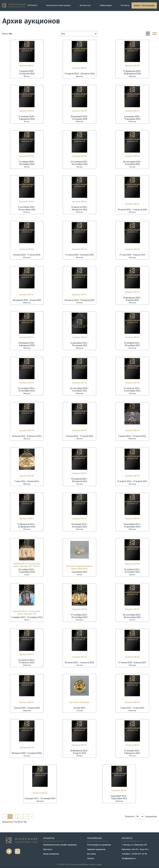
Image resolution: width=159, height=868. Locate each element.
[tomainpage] (14, 6)
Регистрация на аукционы (99, 845)
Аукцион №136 (132, 430)
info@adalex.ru (129, 858)
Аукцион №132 (27, 518)
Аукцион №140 (79, 383)
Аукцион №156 (27, 156)
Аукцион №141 (27, 383)
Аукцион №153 (27, 201)
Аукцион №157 (132, 111)
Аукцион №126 (79, 609)
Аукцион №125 (132, 609)
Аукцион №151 (132, 204)
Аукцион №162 (27, 65)
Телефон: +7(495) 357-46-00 (134, 854)
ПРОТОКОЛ (32, 5)
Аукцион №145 (132, 292)
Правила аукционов (96, 849)
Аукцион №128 (132, 564)
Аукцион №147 (27, 295)
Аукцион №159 (27, 111)
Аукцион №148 (132, 249)
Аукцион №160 (132, 65)
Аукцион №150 (27, 249)
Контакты (125, 5)
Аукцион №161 (79, 68)
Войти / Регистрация (144, 5)
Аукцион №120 (132, 702)
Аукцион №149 (79, 249)
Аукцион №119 (27, 747)
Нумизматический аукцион (58, 5)
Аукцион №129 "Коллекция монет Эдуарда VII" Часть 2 (27, 565)
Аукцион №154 (132, 156)
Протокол (48, 849)
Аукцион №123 (79, 657)
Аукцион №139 (132, 383)
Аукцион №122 (132, 657)
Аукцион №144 (27, 337)
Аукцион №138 (27, 430)
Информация (106, 5)
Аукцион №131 (79, 518)
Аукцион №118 (79, 745)
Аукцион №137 (79, 430)
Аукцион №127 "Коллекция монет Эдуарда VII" (27, 613)
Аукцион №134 (79, 473)
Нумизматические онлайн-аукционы (60, 845)
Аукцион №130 (132, 518)
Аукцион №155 (79, 156)
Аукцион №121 (27, 702)
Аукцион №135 (27, 476)
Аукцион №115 (119, 790)
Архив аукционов (51, 854)
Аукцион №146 (79, 295)
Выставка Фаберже (79, 702)
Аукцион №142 (132, 337)
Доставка (91, 854)
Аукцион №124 (27, 654)
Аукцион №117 (132, 745)
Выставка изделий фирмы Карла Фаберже (79, 567)
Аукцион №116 (40, 793)
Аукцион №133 (132, 476)
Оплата (91, 858)
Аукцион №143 (79, 337)
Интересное (85, 5)
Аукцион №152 (79, 201)
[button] (79, 34)
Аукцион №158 (79, 111)
